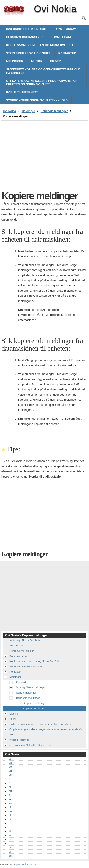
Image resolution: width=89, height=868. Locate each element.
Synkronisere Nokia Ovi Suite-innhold (37, 100)
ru (10, 827)
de (10, 767)
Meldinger (15, 61)
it (9, 795)
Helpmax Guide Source (24, 864)
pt (10, 819)
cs (10, 759)
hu (10, 791)
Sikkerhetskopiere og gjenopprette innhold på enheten (43, 71)
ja (10, 799)
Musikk (37, 61)
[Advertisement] (44, 157)
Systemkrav (66, 29)
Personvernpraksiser (24, 37)
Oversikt (21, 682)
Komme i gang (61, 37)
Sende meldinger (26, 693)
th (10, 839)
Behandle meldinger (54, 111)
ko (10, 803)
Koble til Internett (22, 92)
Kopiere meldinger (34, 708)
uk (10, 848)
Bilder (55, 61)
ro (10, 823)
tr (10, 843)
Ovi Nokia (14, 11)
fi (9, 779)
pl (10, 815)
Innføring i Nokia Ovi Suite (27, 29)
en (10, 771)
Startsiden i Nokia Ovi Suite (28, 53)
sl (10, 831)
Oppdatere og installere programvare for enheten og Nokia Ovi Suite (42, 83)
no (10, 811)
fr (10, 783)
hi (10, 787)
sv (10, 835)
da (10, 763)
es (10, 775)
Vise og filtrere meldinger (31, 687)
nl (10, 807)
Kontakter (67, 53)
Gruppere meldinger (35, 703)
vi (10, 852)
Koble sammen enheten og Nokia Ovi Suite (40, 45)
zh (10, 856)
